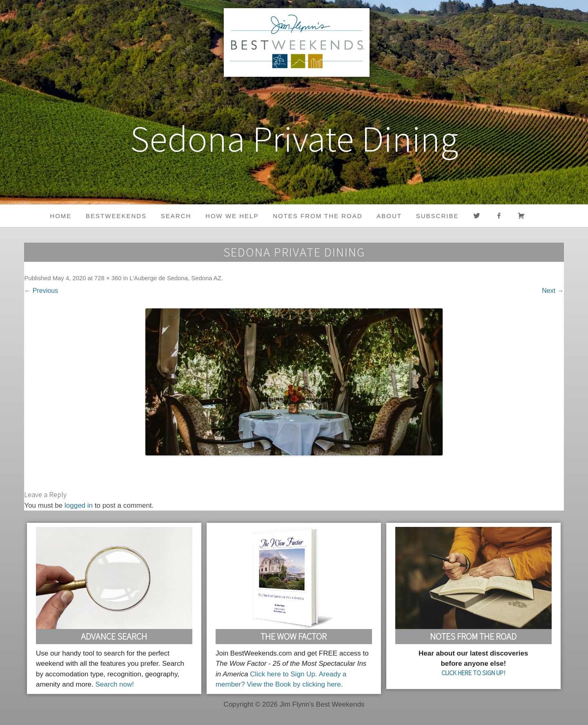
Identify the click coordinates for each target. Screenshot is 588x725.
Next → (553, 291)
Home (61, 216)
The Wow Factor (294, 636)
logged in (79, 505)
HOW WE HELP (232, 216)
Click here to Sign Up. (283, 674)
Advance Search (114, 636)
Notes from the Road (317, 216)
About (389, 216)
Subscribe (438, 216)
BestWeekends (116, 216)
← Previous (41, 291)
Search (176, 216)
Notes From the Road (473, 636)
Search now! (115, 684)
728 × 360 (108, 278)
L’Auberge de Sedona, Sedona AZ (175, 278)
